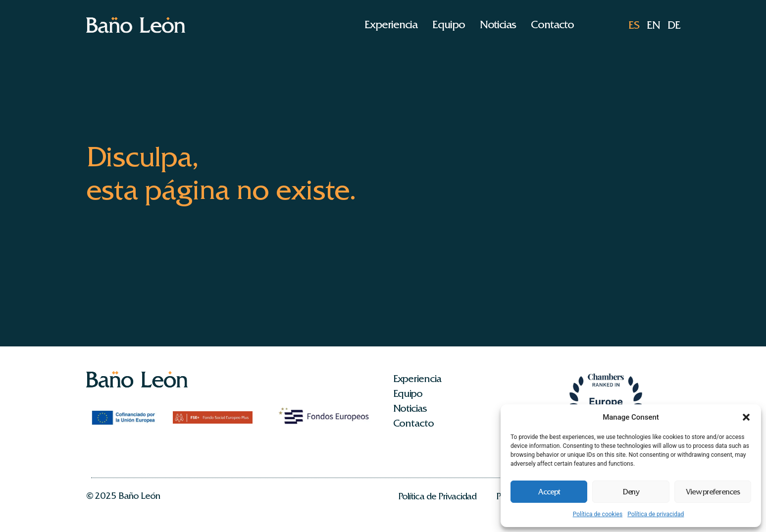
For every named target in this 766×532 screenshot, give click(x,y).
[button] (746, 417)
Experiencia (391, 24)
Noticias (498, 24)
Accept (549, 492)
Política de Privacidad (437, 496)
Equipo (449, 24)
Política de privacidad (656, 514)
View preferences (713, 492)
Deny (631, 492)
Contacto (552, 24)
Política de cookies (598, 514)
